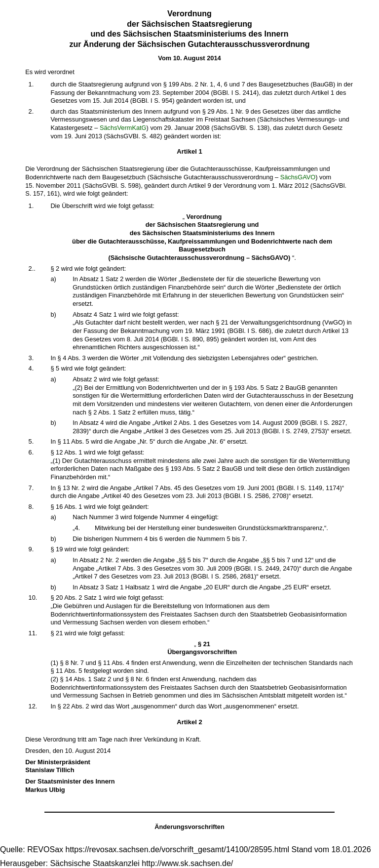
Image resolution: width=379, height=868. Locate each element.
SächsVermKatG (123, 128)
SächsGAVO (298, 177)
